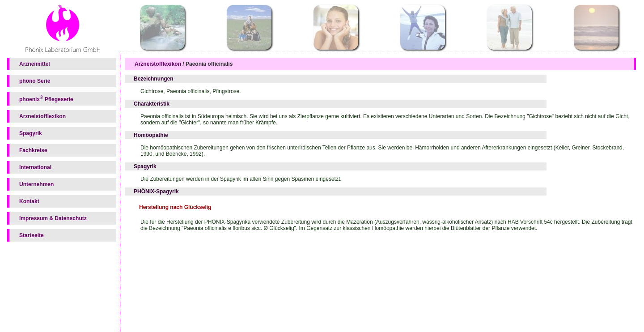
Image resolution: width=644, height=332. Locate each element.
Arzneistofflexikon (42, 116)
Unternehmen (36, 184)
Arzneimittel (35, 64)
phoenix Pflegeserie (46, 99)
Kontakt (29, 201)
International (35, 167)
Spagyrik (31, 133)
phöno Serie (35, 81)
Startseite (32, 235)
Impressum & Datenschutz (53, 218)
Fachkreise (33, 150)
